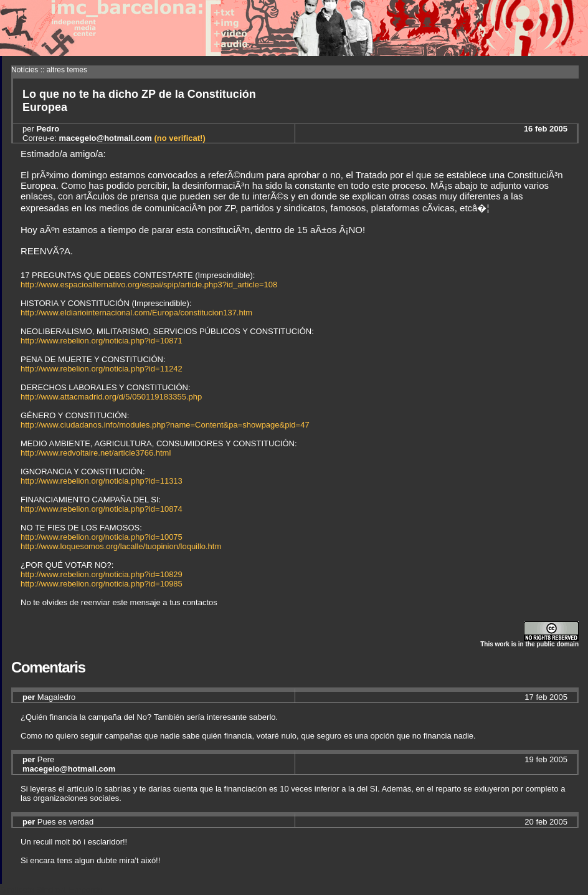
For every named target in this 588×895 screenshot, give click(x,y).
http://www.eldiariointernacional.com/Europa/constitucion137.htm (136, 313)
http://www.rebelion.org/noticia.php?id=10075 (102, 537)
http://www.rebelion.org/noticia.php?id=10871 (102, 341)
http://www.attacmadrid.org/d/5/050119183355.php (111, 397)
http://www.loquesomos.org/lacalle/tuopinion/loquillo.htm (121, 546)
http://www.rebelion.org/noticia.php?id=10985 (102, 584)
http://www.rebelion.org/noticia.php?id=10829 (102, 574)
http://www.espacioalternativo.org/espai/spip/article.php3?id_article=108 (149, 285)
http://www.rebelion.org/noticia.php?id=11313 (102, 481)
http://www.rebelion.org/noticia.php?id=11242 (102, 369)
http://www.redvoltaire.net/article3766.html (96, 453)
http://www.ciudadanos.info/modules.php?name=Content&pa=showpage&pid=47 (165, 425)
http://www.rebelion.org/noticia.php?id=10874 (102, 509)
